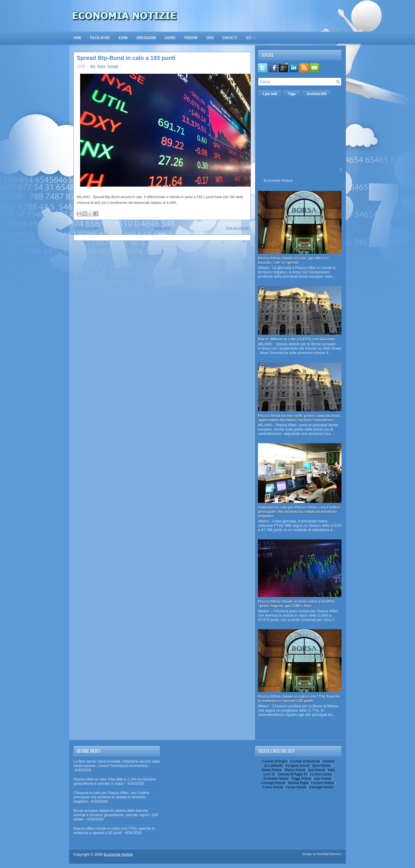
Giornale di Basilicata (305, 761)
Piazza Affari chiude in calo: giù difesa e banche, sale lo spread (294, 260)
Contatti (230, 38)
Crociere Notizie (323, 783)
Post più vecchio (237, 228)
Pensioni (191, 38)
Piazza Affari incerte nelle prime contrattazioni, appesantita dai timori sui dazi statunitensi (299, 418)
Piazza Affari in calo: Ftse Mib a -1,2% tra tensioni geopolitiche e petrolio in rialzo (115, 781)
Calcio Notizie (273, 787)
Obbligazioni (146, 38)
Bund (101, 66)
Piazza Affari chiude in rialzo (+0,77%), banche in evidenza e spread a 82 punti (299, 699)
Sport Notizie (321, 765)
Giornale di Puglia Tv (293, 774)
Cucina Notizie (296, 787)
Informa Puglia (298, 783)
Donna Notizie (272, 770)
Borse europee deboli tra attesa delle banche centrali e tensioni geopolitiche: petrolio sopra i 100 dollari (116, 815)
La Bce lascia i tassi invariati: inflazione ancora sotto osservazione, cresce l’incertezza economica (117, 763)
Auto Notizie (322, 778)
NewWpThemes (329, 854)
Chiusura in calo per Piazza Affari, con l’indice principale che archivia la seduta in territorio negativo (299, 512)
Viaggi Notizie (301, 778)
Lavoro (170, 38)
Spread (113, 66)
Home (77, 38)
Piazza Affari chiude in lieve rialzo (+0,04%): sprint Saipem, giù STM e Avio (297, 604)
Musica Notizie (295, 770)
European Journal (297, 765)
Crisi (210, 38)
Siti (252, 36)
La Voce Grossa (321, 774)
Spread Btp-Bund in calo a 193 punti (126, 58)
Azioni (123, 38)
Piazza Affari (100, 38)
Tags (292, 94)
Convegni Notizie (273, 783)
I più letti (270, 94)
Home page (162, 228)
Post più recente (87, 228)
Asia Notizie (316, 770)
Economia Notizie (278, 180)
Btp (93, 66)
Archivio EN (316, 94)
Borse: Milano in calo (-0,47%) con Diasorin (296, 339)
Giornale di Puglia (275, 761)
